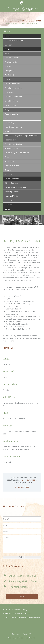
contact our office (27, 480)
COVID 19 (9, 200)
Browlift (8, 66)
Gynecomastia (11, 105)
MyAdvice (33, 638)
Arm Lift (8, 118)
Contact (8, 209)
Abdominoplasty (11, 114)
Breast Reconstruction (14, 97)
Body (7, 110)
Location (8, 205)
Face (7, 54)
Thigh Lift (9, 131)
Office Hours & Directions (22, 576)
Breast (7, 79)
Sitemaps (15, 634)
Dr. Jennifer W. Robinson (14, 41)
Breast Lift (9, 92)
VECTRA (8, 174)
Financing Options (12, 192)
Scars (7, 157)
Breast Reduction (12, 101)
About (7, 36)
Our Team (9, 45)
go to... (6, 31)
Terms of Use (27, 634)
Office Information (12, 183)
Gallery (24, 610)
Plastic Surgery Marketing (17, 638)
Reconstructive (11, 140)
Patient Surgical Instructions (16, 187)
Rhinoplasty (9, 71)
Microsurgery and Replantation (17, 153)
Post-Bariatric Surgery (13, 127)
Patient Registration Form (23, 581)
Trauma (8, 170)
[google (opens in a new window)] (22, 3)
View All (22, 597)
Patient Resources (12, 179)
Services (8, 49)
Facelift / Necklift (12, 58)
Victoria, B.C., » (22, 10)
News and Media (11, 196)
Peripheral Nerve (11, 149)
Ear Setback (10, 75)
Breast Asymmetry (12, 84)
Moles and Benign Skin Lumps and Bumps (21, 136)
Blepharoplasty (11, 62)
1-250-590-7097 (32, 8)
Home (5, 610)
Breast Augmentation (13, 88)
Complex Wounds (12, 166)
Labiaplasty (9, 123)
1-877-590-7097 (14, 8)
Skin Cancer (9, 161)
